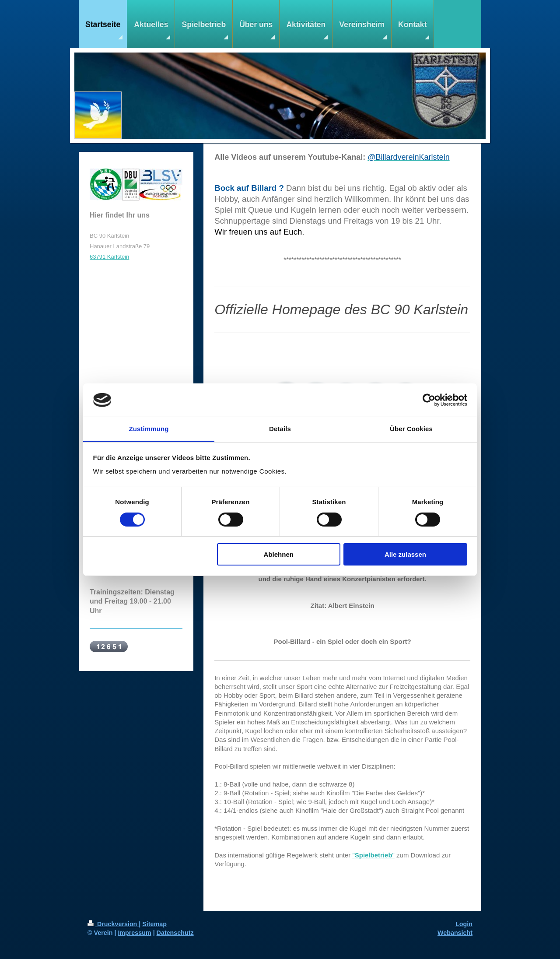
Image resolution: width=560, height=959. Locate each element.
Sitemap (154, 924)
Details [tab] (280, 429)
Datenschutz (175, 933)
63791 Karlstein (109, 257)
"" (373, 855)
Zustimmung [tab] (149, 429)
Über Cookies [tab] (411, 429)
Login (464, 924)
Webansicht (455, 933)
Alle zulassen (405, 554)
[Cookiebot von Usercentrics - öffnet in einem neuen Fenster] (429, 400)
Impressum (134, 933)
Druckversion (113, 924)
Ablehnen (279, 554)
